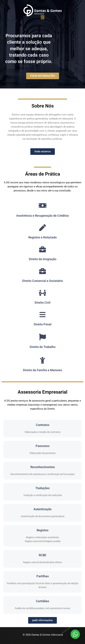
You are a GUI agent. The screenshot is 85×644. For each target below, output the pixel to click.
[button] (42, 18)
